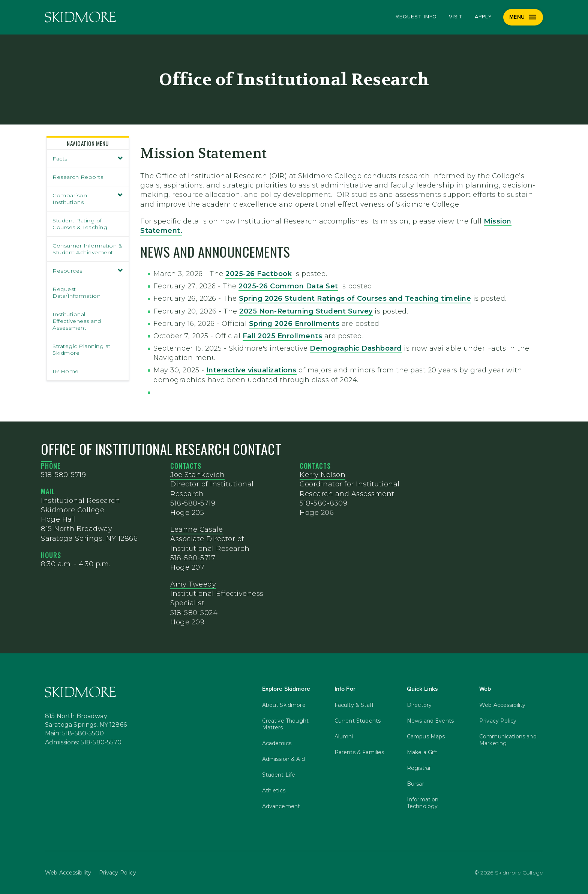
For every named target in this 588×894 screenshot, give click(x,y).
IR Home (66, 371)
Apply (483, 17)
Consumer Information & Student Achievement (87, 249)
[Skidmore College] (80, 17)
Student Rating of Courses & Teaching (80, 224)
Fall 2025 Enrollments (283, 336)
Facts (88, 159)
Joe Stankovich (197, 475)
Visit (456, 17)
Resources (88, 271)
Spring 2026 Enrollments (294, 324)
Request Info (416, 17)
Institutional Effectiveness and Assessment (77, 321)
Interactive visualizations (251, 370)
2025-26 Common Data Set (288, 286)
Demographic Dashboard (356, 348)
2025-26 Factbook (259, 274)
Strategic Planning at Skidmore (82, 349)
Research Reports (78, 177)
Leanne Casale (197, 529)
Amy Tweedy (193, 584)
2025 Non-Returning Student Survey (306, 311)
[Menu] (523, 17)
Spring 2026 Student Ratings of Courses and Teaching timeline (355, 298)
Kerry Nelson (322, 475)
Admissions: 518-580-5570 (83, 742)
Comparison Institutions (88, 199)
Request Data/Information (76, 292)
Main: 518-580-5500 (74, 733)
